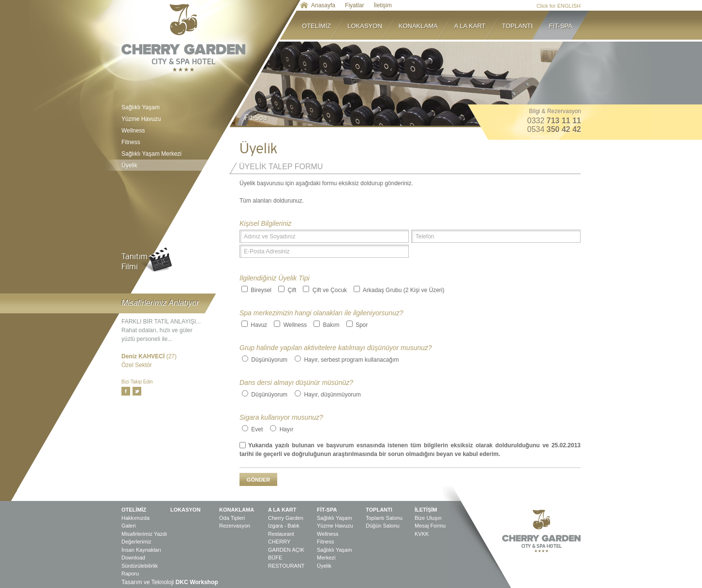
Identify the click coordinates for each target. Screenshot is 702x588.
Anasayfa (323, 5)
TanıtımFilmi (134, 262)
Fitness (131, 142)
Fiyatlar (354, 5)
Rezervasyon (235, 526)
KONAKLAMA (422, 25)
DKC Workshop (197, 582)
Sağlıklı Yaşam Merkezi (151, 154)
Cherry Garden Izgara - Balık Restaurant (286, 526)
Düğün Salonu (383, 526)
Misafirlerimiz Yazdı (144, 534)
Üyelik (171, 165)
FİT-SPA (561, 25)
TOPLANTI (522, 25)
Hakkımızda (135, 518)
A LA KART (474, 25)
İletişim (382, 5)
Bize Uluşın (428, 518)
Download (133, 558)
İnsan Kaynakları (141, 550)
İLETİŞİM (426, 510)
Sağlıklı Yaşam (141, 107)
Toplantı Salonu (384, 518)
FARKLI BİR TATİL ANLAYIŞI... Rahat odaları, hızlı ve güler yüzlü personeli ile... (161, 330)
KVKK (422, 534)
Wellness (133, 131)
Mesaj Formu (430, 526)
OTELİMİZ (321, 25)
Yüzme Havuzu (141, 119)
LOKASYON (369, 25)
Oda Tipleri (232, 518)
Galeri (128, 526)
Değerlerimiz (136, 542)
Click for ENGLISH (559, 6)
